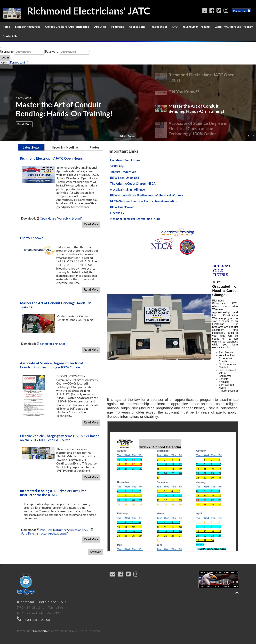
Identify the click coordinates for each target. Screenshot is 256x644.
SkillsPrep (117, 166)
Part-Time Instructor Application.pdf (57, 532)
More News (128, 136)
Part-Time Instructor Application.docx (62, 530)
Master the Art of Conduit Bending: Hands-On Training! (64, 109)
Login (5, 57)
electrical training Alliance (127, 189)
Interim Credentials (123, 172)
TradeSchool (159, 27)
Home (6, 27)
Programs (118, 27)
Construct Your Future (125, 160)
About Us (100, 27)
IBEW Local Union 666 (124, 178)
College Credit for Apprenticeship (67, 27)
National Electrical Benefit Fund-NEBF (136, 219)
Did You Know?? (184, 92)
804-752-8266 (38, 620)
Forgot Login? (19, 62)
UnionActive (41, 631)
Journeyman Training (196, 27)
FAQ (175, 27)
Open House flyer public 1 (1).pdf (59, 218)
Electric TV (117, 213)
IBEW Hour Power (122, 207)
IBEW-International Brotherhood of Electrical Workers (147, 195)
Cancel (5, 63)
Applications (137, 27)
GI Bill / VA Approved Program (234, 27)
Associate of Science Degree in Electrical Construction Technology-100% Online (198, 129)
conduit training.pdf (51, 344)
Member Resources (28, 27)
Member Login (241, 11)
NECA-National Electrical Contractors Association (144, 201)
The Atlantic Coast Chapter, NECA (133, 184)
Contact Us (10, 36)
